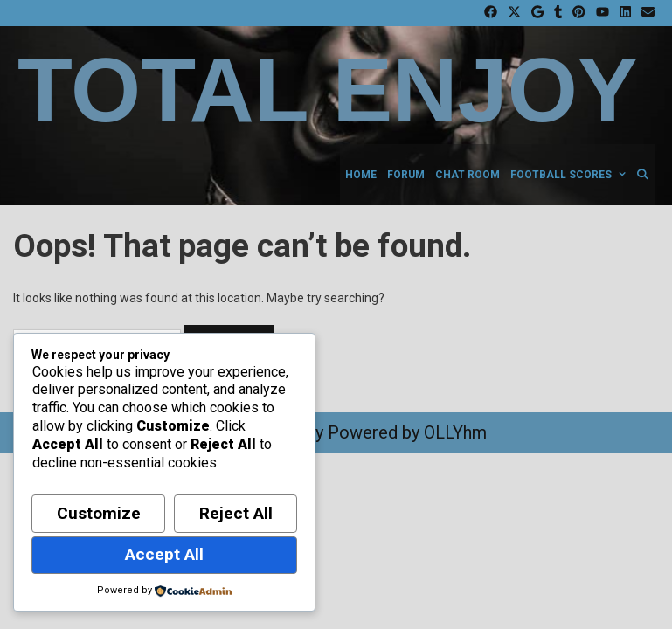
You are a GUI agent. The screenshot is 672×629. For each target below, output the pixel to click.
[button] (621, 175)
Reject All (236, 513)
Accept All (164, 554)
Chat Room (468, 175)
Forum (406, 175)
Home (361, 175)
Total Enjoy (328, 90)
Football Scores (571, 175)
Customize (99, 513)
